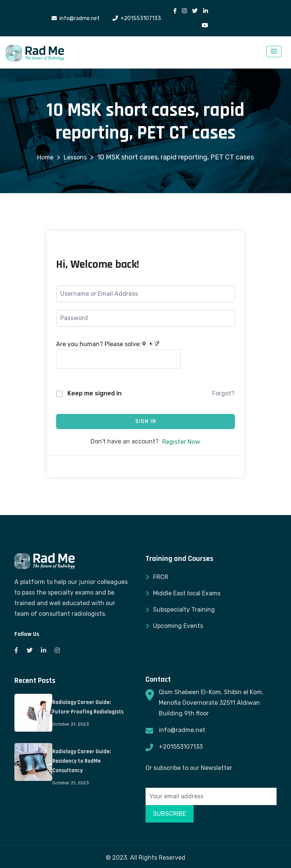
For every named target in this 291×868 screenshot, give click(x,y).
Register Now (181, 442)
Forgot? (223, 393)
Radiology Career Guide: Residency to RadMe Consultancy (81, 761)
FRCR (161, 577)
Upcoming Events (178, 626)
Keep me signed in (95, 393)
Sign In (146, 421)
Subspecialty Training (184, 610)
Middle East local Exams (187, 593)
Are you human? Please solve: (118, 354)
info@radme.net (182, 730)
